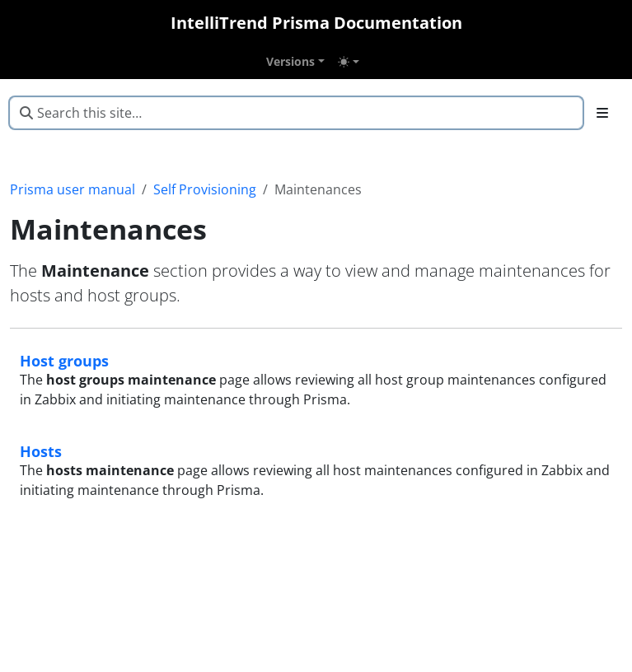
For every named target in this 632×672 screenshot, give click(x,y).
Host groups (64, 360)
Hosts (41, 451)
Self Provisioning (205, 189)
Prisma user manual (73, 189)
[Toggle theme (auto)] (349, 62)
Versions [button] (290, 61)
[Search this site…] (296, 113)
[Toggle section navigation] (602, 113)
